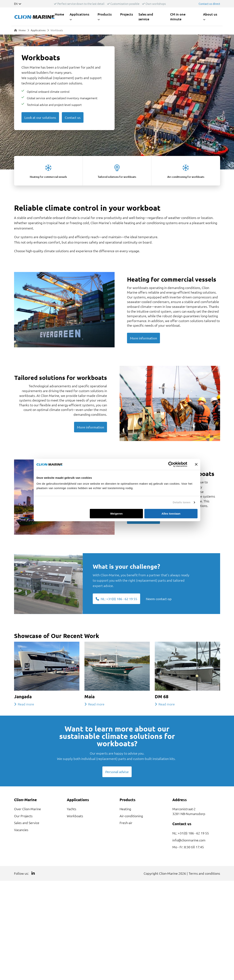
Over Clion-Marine (27, 809)
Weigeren (116, 514)
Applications (38, 30)
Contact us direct (209, 4)
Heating (125, 809)
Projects (127, 14)
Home (59, 14)
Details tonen (182, 502)
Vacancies (21, 830)
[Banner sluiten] (196, 464)
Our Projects (23, 816)
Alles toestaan (171, 514)
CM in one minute (178, 17)
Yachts (72, 809)
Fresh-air (126, 823)
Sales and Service (27, 823)
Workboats (75, 816)
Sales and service (146, 17)
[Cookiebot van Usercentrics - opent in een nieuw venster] (171, 464)
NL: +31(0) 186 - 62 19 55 (191, 833)
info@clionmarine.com (189, 840)
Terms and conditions (204, 873)
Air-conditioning (131, 816)
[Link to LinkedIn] (33, 873)
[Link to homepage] (34, 17)
